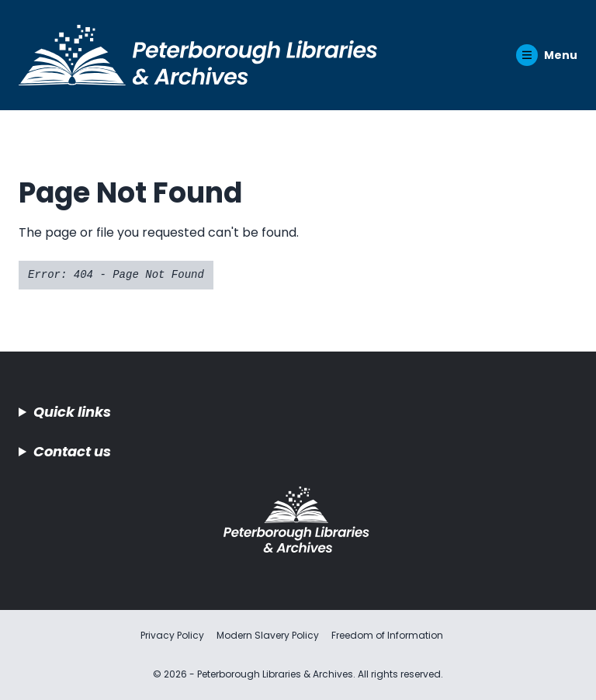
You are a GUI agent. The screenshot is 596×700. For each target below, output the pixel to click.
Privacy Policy (172, 635)
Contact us (72, 451)
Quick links (72, 412)
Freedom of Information (387, 635)
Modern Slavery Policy (268, 635)
